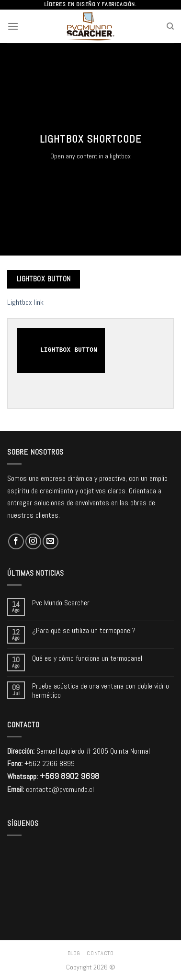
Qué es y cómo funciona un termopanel (87, 658)
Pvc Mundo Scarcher (61, 603)
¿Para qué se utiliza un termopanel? (84, 630)
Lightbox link (25, 302)
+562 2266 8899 (50, 763)
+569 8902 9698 (69, 776)
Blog (74, 953)
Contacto (100, 953)
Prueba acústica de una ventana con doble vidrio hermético (101, 690)
